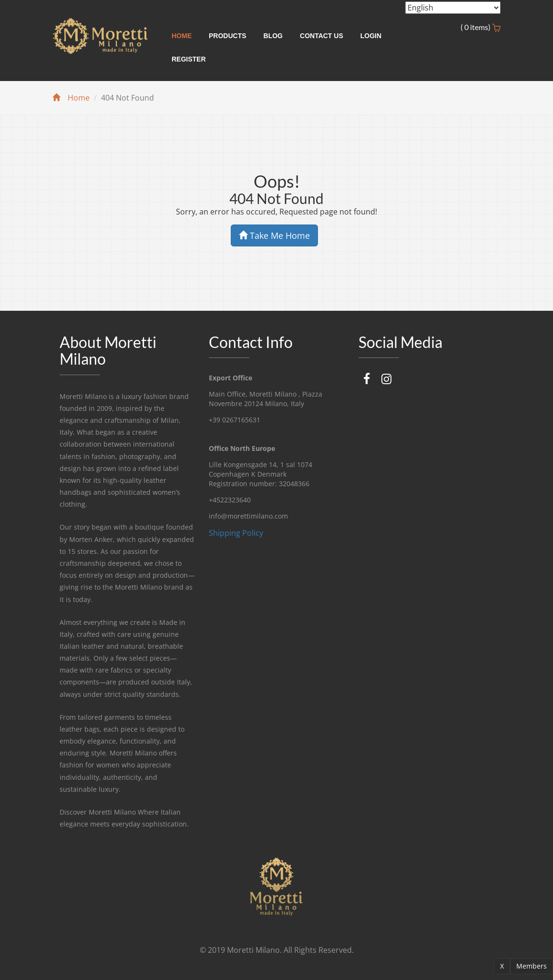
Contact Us (322, 36)
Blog (273, 36)
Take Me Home (274, 235)
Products (228, 36)
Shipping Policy (236, 533)
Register (189, 59)
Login (371, 36)
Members (532, 966)
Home (182, 36)
